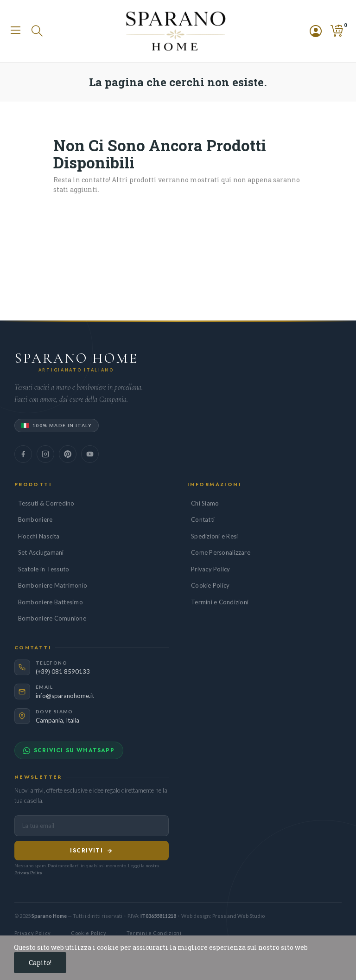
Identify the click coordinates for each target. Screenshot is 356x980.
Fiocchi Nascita (39, 536)
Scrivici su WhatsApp (69, 750)
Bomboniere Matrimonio (53, 585)
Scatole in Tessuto (44, 569)
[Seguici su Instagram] (45, 454)
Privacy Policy (211, 569)
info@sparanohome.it (65, 696)
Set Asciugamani (41, 552)
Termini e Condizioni (220, 602)
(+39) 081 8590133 (63, 672)
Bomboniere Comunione (52, 618)
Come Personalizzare (221, 552)
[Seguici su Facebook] (23, 454)
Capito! (40, 963)
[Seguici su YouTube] (90, 454)
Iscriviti (91, 851)
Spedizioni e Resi (214, 536)
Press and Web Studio (238, 916)
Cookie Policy (210, 585)
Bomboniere (35, 519)
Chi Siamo (205, 503)
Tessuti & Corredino (46, 503)
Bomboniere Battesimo (51, 602)
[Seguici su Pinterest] (68, 454)
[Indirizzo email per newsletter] (92, 826)
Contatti (203, 519)
